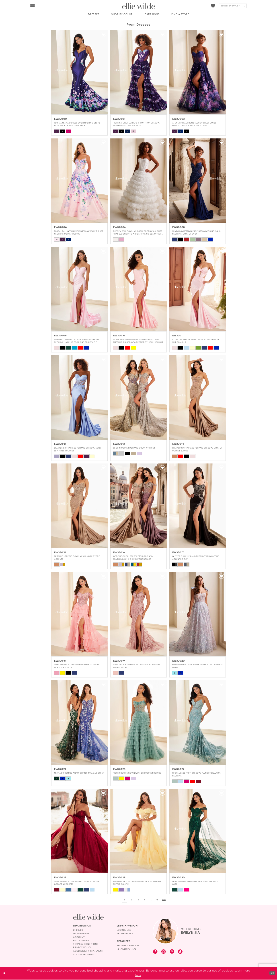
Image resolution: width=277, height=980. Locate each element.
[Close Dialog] (5, 973)
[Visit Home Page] (138, 6)
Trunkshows (125, 934)
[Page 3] (136, 900)
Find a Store (81, 941)
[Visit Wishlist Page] (213, 6)
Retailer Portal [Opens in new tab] (127, 949)
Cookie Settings (83, 955)
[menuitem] (33, 6)
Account (79, 937)
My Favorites (81, 934)
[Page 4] (145, 900)
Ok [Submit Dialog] (271, 973)
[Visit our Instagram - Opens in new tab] (164, 952)
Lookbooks (124, 930)
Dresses (78, 930)
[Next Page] (171, 900)
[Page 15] (162, 900)
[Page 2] (128, 900)
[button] (33, 6)
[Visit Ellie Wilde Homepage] (88, 917)
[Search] (233, 6)
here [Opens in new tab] (138, 976)
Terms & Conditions (86, 944)
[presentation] (79, 72)
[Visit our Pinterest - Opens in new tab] (172, 952)
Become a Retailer (128, 946)
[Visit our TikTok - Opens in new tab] (180, 952)
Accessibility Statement (88, 951)
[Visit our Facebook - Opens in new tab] (155, 952)
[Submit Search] (244, 6)
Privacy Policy (82, 948)
